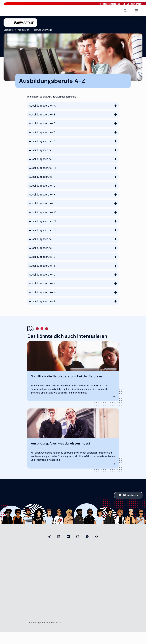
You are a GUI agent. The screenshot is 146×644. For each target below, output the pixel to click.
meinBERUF (24, 30)
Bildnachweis (130, 495)
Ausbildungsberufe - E (42, 141)
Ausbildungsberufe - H (42, 168)
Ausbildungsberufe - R (42, 248)
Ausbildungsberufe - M (43, 212)
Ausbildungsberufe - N (42, 221)
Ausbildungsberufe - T (42, 266)
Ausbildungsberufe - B (42, 114)
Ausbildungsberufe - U (42, 275)
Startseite (8, 30)
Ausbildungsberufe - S (42, 257)
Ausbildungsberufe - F (42, 150)
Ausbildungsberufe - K (42, 195)
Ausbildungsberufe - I (42, 177)
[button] (92, 11)
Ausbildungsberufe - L (42, 203)
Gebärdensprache (93, 4)
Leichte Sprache (117, 4)
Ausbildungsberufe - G (42, 159)
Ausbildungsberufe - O (42, 230)
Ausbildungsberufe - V (42, 283)
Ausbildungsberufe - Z (42, 301)
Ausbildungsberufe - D (42, 132)
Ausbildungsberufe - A (42, 106)
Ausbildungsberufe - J (42, 186)
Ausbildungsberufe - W (43, 292)
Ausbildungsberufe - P (42, 239)
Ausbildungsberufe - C (42, 123)
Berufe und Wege (43, 30)
